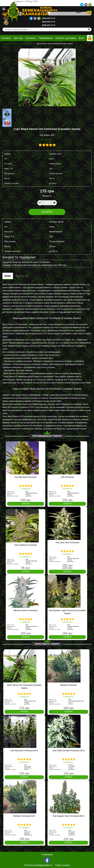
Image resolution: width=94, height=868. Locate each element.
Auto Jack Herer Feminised (67, 543)
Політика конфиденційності (38, 865)
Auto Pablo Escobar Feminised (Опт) (68, 751)
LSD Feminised (67, 477)
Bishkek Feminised (68, 685)
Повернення (46, 38)
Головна (6, 38)
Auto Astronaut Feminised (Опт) (24, 751)
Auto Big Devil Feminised (26, 477)
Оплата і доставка (66, 38)
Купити (47, 212)
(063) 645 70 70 (49, 22)
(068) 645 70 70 (49, 25)
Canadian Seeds (27, 44)
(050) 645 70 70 (49, 18)
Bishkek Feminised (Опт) (24, 816)
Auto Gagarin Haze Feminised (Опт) (69, 816)
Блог (81, 38)
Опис (8, 276)
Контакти (31, 38)
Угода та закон (62, 865)
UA (79, 12)
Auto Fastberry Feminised (26, 545)
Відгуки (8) (22, 276)
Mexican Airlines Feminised (26, 610)
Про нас (18, 38)
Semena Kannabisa (10, 44)
